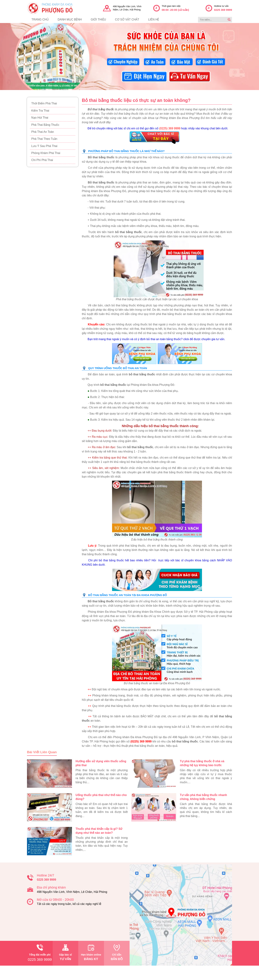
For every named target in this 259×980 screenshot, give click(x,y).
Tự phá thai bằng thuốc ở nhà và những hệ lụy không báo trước (202, 763)
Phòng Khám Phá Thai (46, 153)
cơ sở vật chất (127, 19)
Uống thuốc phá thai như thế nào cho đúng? (101, 797)
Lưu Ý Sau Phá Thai (44, 146)
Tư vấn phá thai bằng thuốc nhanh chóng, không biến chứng (203, 797)
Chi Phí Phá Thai (42, 160)
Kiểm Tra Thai (40, 111)
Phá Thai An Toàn (43, 132)
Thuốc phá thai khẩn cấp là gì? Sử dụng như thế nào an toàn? (99, 831)
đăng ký (91, 953)
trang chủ (40, 19)
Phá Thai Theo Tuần (44, 139)
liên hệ (154, 19)
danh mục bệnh (70, 19)
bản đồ (117, 953)
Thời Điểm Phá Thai (44, 103)
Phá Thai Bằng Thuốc (45, 125)
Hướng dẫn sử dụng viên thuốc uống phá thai (101, 763)
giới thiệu (98, 19)
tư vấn (65, 953)
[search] (229, 20)
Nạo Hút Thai (40, 118)
